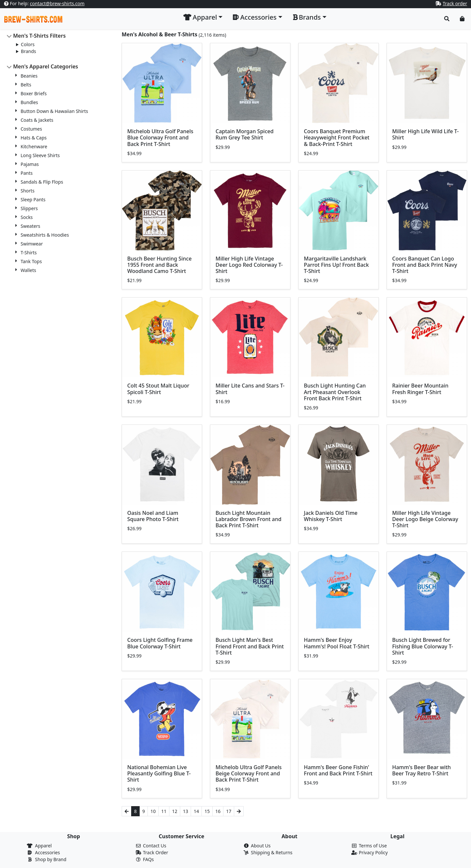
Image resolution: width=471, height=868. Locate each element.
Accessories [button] (255, 17)
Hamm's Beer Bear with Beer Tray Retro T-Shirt (421, 770)
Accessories (47, 852)
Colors (28, 44)
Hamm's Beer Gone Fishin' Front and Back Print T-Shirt (338, 770)
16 (218, 811)
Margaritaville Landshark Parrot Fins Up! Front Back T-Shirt (336, 265)
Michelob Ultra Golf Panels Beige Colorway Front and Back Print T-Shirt (249, 773)
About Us (261, 846)
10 (153, 811)
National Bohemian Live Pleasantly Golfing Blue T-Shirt (159, 773)
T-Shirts (29, 253)
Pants (27, 173)
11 (164, 811)
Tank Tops (31, 261)
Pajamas (30, 164)
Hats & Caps (34, 138)
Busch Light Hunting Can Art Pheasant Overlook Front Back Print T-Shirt (335, 392)
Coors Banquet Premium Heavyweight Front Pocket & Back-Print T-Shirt (337, 137)
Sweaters (30, 226)
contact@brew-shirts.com (57, 3)
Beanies (29, 76)
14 (196, 811)
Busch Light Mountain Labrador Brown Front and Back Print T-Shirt (248, 519)
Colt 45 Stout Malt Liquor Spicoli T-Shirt (158, 389)
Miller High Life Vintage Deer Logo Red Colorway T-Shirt (249, 265)
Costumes (31, 129)
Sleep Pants (33, 199)
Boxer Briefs (34, 93)
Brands (28, 51)
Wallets (28, 270)
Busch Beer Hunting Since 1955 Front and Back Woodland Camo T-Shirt (159, 265)
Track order (455, 3)
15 (207, 811)
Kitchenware (34, 146)
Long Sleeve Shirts (40, 155)
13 (185, 811)
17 (229, 811)
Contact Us (155, 846)
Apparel (43, 846)
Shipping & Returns (272, 852)
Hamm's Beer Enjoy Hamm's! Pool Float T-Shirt (337, 643)
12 (175, 811)
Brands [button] (307, 17)
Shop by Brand (51, 859)
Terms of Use (373, 846)
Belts (26, 85)
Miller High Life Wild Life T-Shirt (425, 134)
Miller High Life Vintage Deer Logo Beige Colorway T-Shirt (425, 519)
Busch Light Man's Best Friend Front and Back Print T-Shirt (250, 646)
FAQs (148, 859)
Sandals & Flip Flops (42, 182)
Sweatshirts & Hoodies (45, 235)
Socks (27, 217)
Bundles (29, 102)
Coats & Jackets (37, 120)
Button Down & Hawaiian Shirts (54, 111)
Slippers (29, 208)
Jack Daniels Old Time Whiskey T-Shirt (331, 516)
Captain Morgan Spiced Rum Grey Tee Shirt (244, 134)
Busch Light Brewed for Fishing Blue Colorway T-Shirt (423, 646)
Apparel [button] (200, 17)
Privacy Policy (373, 852)
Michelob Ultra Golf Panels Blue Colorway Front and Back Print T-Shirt (160, 137)
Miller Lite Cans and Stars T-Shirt (250, 389)
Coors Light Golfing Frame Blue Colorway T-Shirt (160, 643)
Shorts (27, 191)
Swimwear (32, 244)
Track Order (156, 852)
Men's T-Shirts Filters (39, 36)
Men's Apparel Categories (46, 66)
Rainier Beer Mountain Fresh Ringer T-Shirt (420, 389)
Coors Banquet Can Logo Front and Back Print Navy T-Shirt (425, 265)
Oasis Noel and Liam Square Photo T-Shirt (153, 516)
